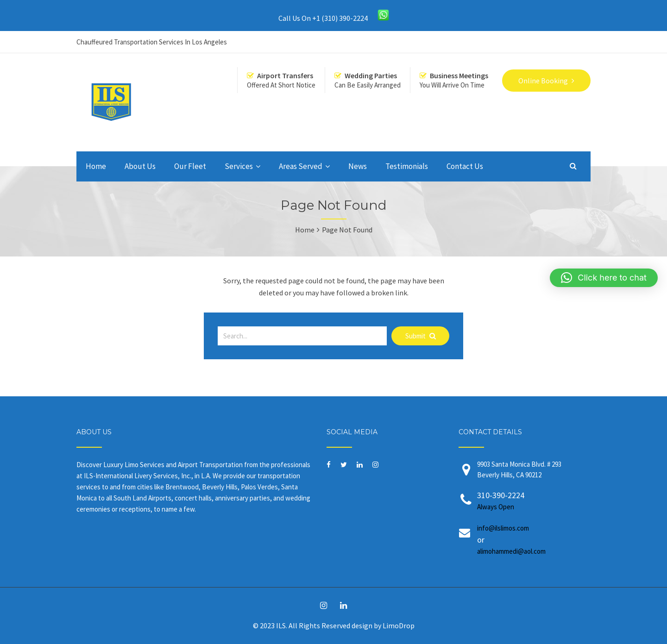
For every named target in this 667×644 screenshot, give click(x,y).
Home (96, 166)
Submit (421, 336)
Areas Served (301, 166)
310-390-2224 (527, 501)
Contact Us (465, 166)
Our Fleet (190, 166)
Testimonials (407, 166)
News (358, 166)
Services (239, 166)
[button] (604, 278)
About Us (140, 166)
